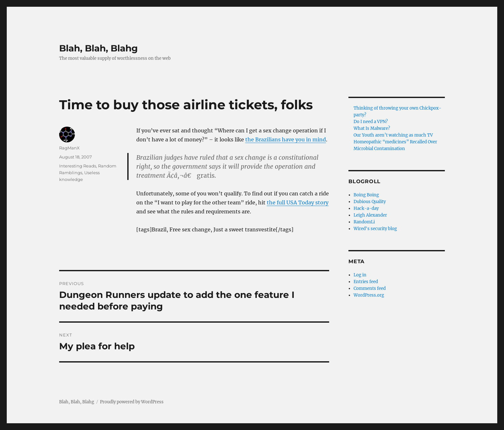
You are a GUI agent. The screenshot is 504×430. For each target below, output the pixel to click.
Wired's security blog (375, 229)
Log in (360, 275)
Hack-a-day (366, 208)
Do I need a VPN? (371, 122)
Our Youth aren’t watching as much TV (393, 135)
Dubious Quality (370, 202)
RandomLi (364, 222)
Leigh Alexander (370, 215)
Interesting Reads (78, 166)
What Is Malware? (372, 128)
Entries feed (366, 282)
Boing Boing (366, 195)
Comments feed (370, 288)
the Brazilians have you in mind (286, 139)
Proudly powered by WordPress (132, 402)
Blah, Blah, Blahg (99, 48)
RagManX (69, 148)
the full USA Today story (298, 202)
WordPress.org (369, 295)
